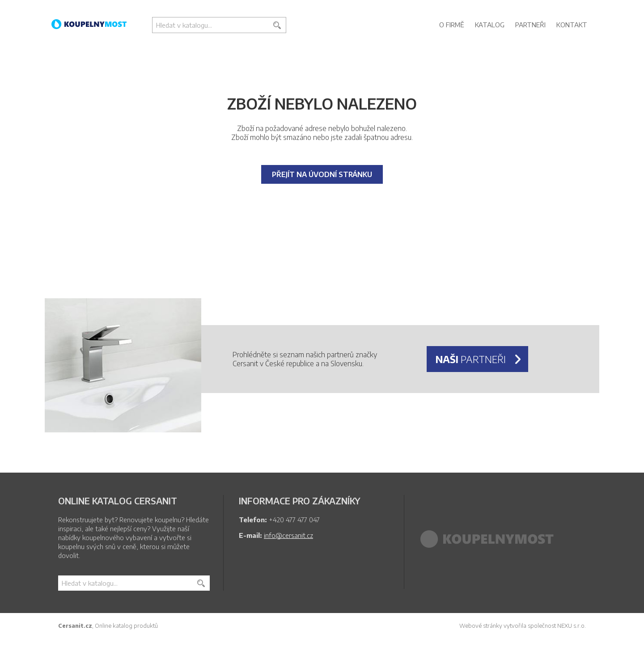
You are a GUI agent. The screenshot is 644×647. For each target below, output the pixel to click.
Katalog (490, 25)
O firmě (452, 25)
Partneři (530, 25)
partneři (471, 359)
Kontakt (572, 25)
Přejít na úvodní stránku (322, 174)
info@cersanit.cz (288, 535)
